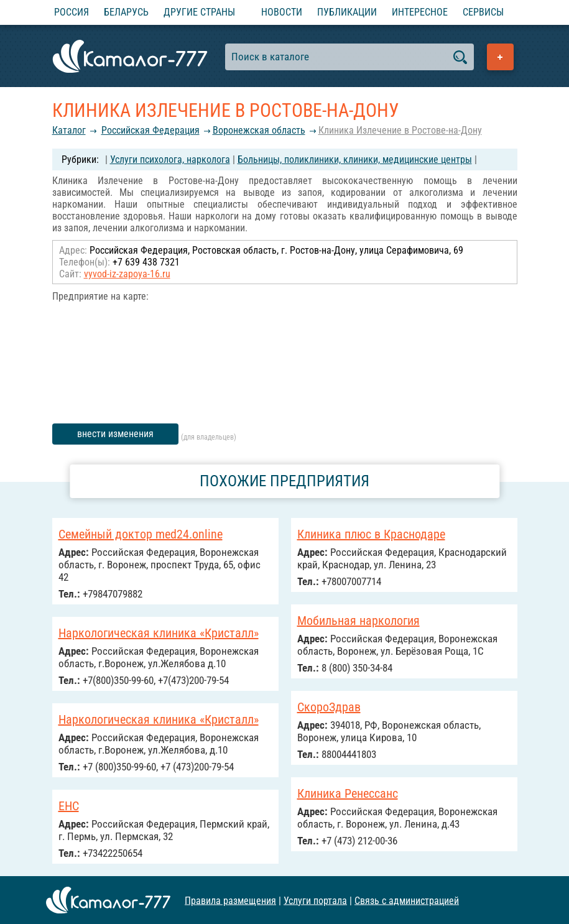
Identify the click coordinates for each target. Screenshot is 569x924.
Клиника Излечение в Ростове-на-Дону (400, 130)
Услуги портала (315, 900)
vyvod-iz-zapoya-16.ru (127, 274)
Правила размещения (230, 900)
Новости (282, 12)
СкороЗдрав (329, 707)
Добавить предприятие (500, 57)
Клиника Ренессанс (348, 793)
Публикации (347, 12)
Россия (72, 12)
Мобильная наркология (359, 621)
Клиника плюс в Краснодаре (371, 534)
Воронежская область (259, 130)
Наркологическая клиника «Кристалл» (159, 633)
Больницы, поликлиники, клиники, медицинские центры (355, 159)
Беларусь (126, 12)
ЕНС (69, 806)
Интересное (420, 12)
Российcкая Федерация (150, 130)
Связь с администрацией (407, 900)
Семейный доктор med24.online (141, 534)
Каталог (69, 130)
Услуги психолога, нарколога (170, 159)
